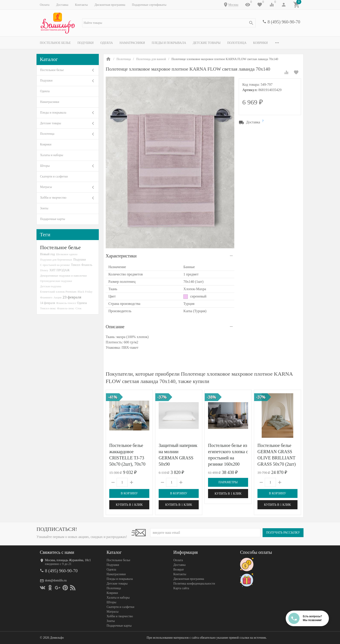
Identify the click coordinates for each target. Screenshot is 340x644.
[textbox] (169, 23)
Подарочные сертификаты (149, 5)
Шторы (45, 166)
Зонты (44, 208)
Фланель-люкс (66, 308)
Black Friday (85, 292)
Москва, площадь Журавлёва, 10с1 (68, 560)
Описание (115, 327)
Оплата (45, 5)
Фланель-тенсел (66, 303)
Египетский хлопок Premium (58, 292)
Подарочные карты (53, 219)
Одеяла (107, 43)
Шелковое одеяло (67, 254)
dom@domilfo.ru (56, 580)
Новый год (47, 254)
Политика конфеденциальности (194, 584)
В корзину (129, 493)
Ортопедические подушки (56, 281)
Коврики (261, 43)
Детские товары (207, 43)
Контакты (81, 5)
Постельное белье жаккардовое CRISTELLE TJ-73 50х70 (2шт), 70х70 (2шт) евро (127, 458)
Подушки (86, 43)
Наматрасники (132, 43)
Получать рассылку (283, 533)
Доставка (62, 5)
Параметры (228, 482)
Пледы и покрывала (169, 43)
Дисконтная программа (110, 5)
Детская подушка (51, 286)
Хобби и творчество (53, 198)
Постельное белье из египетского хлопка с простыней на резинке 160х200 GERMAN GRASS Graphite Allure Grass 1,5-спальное (228, 464)
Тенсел (76, 265)
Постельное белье (55, 43)
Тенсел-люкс (48, 308)
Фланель (87, 265)
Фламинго (46, 297)
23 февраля (72, 297)
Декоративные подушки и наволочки (63, 276)
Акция (57, 297)
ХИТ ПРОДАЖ (60, 270)
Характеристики (121, 256)
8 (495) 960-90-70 (284, 22)
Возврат (179, 570)
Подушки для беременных (56, 260)
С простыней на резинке (55, 265)
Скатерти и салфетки (54, 176)
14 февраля (48, 303)
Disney (44, 270)
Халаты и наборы (52, 155)
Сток (78, 308)
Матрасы (46, 187)
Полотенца (237, 43)
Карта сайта (181, 588)
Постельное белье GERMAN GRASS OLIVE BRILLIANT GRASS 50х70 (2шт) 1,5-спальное (277, 458)
